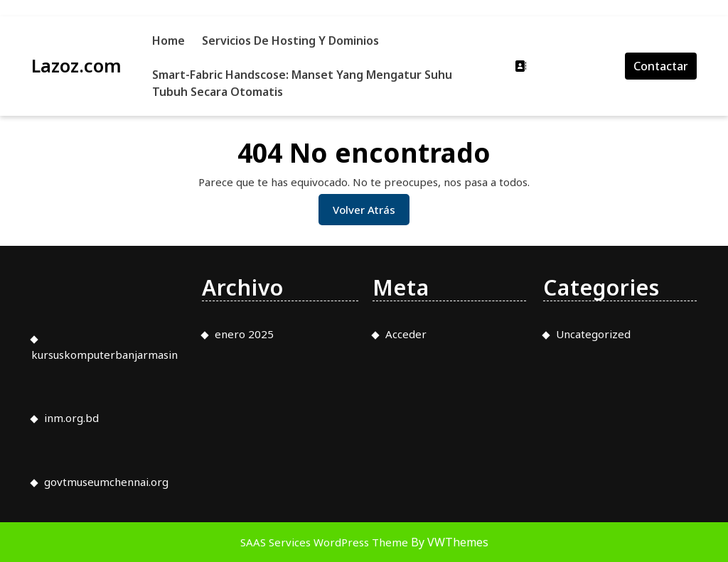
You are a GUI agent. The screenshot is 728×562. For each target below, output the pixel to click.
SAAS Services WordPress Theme (326, 542)
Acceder (406, 334)
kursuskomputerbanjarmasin (105, 355)
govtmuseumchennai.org (106, 482)
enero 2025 (244, 334)
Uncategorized (593, 334)
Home (168, 40)
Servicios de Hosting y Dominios (290, 40)
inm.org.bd (71, 418)
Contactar (661, 66)
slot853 (2, 17)
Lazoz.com (76, 65)
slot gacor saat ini (4, 0)
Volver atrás (371, 213)
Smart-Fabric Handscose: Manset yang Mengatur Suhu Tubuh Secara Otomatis (302, 83)
